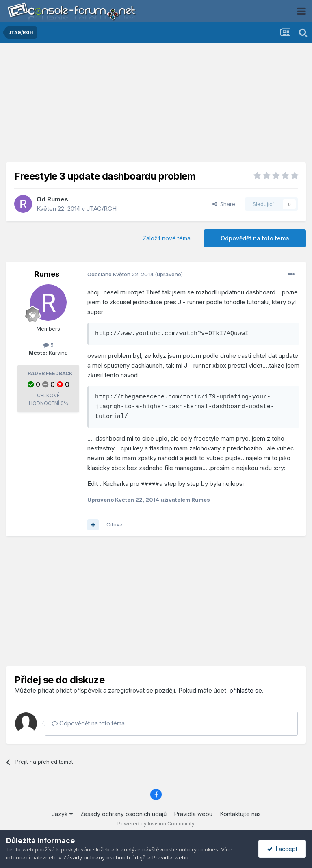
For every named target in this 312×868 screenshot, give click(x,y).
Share (224, 204)
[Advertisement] (156, 106)
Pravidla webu (193, 814)
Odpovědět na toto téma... (90, 723)
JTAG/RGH (102, 209)
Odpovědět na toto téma (255, 238)
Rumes (58, 199)
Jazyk (62, 814)
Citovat (115, 524)
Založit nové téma (167, 238)
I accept (282, 849)
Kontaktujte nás (240, 814)
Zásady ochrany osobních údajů (123, 814)
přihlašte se (246, 690)
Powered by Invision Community (156, 824)
